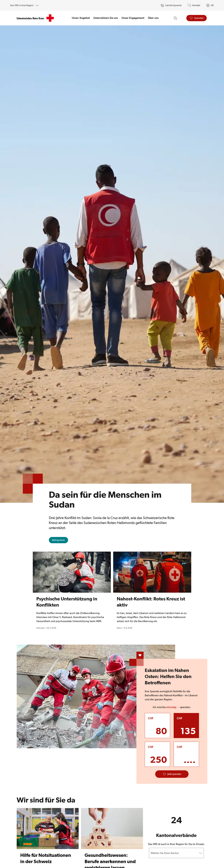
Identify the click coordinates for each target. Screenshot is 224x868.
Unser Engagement (133, 18)
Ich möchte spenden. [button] (172, 707)
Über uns (153, 18)
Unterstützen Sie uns (106, 18)
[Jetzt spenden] (172, 774)
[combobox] (151, 853)
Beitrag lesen (60, 541)
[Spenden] (197, 18)
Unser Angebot (81, 18)
